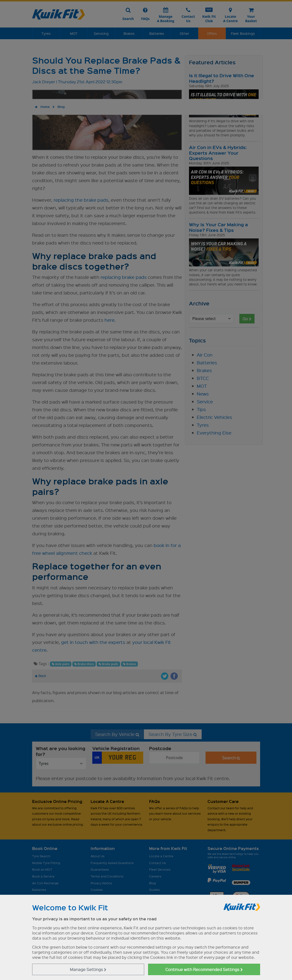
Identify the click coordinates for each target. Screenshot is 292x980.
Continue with (204, 969)
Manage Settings (88, 969)
